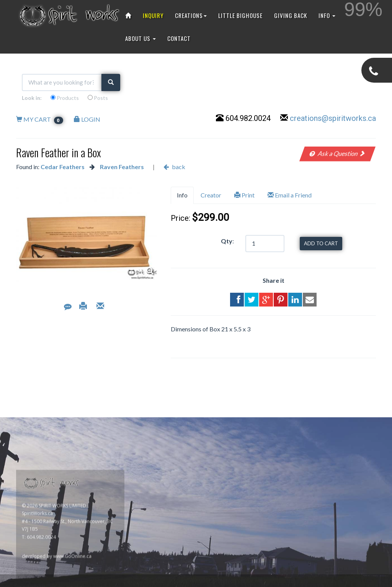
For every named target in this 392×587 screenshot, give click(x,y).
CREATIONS (191, 15)
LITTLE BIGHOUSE (240, 15)
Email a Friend (290, 195)
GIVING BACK (291, 15)
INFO (327, 15)
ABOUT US (140, 38)
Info (182, 195)
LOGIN (87, 119)
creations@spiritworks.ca (333, 118)
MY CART (40, 119)
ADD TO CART (321, 243)
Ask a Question (337, 153)
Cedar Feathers (63, 167)
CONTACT (179, 38)
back (174, 167)
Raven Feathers (122, 167)
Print (244, 195)
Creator (211, 195)
